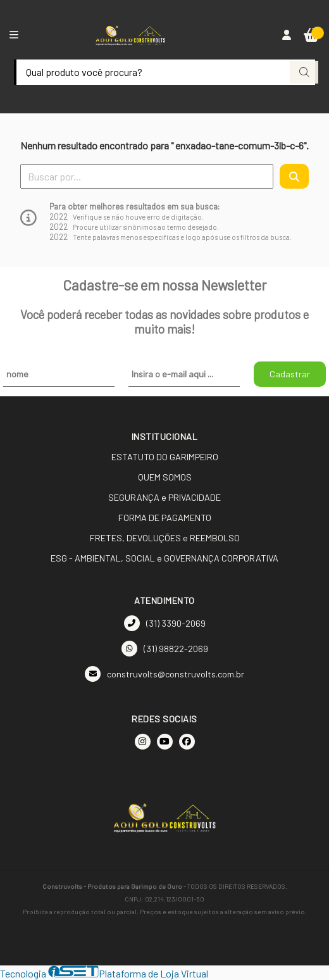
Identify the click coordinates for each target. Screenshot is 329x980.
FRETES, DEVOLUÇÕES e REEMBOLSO (165, 538)
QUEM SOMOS (165, 477)
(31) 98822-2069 (165, 649)
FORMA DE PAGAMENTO (165, 518)
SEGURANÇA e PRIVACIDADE (164, 497)
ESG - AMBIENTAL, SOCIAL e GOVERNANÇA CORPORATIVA (164, 558)
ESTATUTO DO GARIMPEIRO (165, 457)
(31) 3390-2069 (165, 623)
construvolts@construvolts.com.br (164, 674)
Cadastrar (290, 374)
